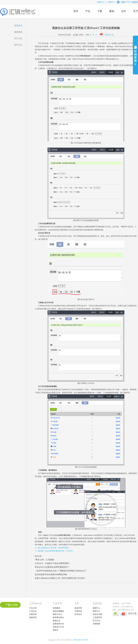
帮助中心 (112, 2)
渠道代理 (78, 608)
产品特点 (33, 611)
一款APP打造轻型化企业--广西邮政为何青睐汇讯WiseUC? (60, 571)
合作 (124, 11)
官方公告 (18, 38)
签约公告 (18, 45)
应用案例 (56, 608)
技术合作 (78, 614)
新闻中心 (101, 2)
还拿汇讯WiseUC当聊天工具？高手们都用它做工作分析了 (60, 578)
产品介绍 (33, 608)
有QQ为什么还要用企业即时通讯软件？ (52, 567)
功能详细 (33, 614)
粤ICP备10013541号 (81, 640)
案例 (112, 11)
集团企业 (56, 621)
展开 (135, 57)
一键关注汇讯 (107, 35)
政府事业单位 (58, 617)
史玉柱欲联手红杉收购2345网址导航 (51, 574)
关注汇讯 (132, 613)
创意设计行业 (58, 627)
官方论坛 (96, 621)
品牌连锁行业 (58, 624)
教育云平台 (57, 614)
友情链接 (96, 624)
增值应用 (33, 617)
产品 (88, 11)
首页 (76, 11)
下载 (100, 11)
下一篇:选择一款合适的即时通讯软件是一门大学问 (54, 551)
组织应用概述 (58, 611)
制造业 (56, 630)
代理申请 (78, 611)
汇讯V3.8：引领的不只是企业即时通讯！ (53, 563)
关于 (136, 11)
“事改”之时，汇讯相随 (44, 560)
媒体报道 (18, 32)
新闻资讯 (18, 26)
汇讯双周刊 (97, 617)
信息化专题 (97, 614)
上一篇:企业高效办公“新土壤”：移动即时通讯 (52, 548)
